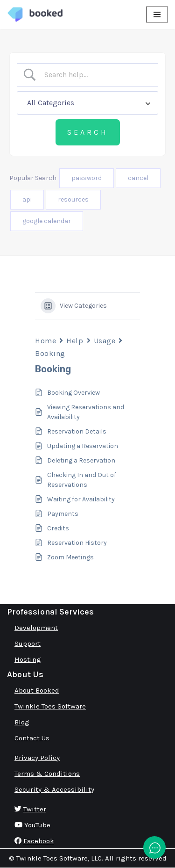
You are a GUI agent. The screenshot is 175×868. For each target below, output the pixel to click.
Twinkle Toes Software (50, 706)
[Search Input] (95, 75)
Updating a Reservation (83, 446)
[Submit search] (88, 132)
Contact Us (32, 738)
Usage (105, 341)
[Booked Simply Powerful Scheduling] (35, 14)
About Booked (37, 690)
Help (75, 341)
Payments (63, 514)
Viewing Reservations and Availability (86, 412)
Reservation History (77, 543)
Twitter (35, 809)
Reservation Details (77, 431)
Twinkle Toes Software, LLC (59, 858)
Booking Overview (73, 393)
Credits (58, 528)
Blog (22, 722)
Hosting (28, 659)
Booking (50, 353)
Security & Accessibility (54, 789)
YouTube (37, 825)
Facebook (39, 841)
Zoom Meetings (70, 557)
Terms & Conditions (47, 774)
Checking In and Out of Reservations (82, 480)
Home (45, 341)
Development (36, 628)
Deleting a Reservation (81, 460)
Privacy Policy (37, 758)
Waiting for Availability (81, 499)
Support (28, 644)
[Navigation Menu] (157, 14)
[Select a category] (87, 103)
